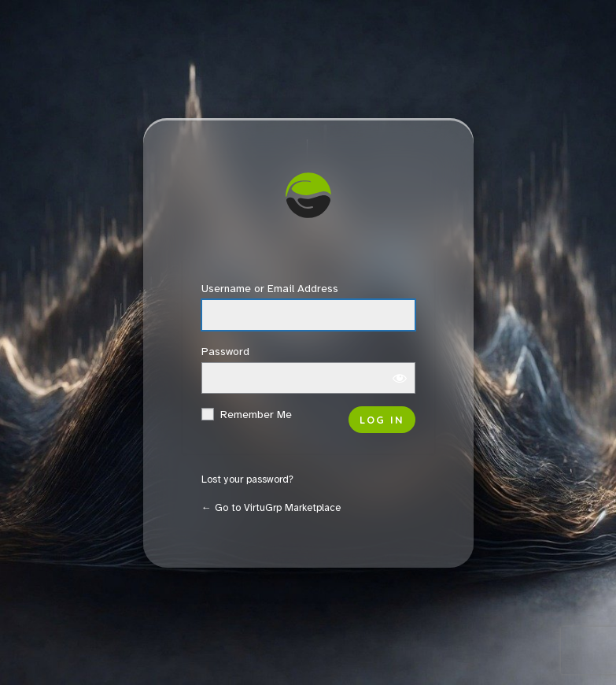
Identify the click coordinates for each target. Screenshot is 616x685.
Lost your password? (247, 479)
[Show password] (400, 378)
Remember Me (256, 415)
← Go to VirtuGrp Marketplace (271, 508)
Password (225, 352)
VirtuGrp (308, 199)
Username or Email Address (270, 289)
